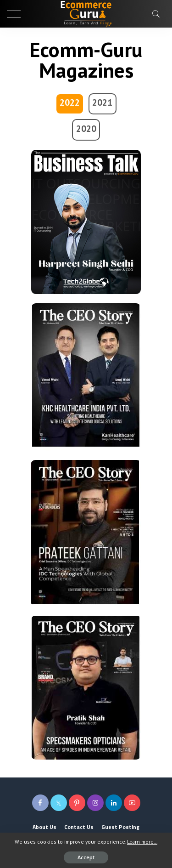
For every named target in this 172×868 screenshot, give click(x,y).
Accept (86, 857)
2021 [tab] (102, 102)
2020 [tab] (86, 129)
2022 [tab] (70, 102)
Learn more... (142, 842)
